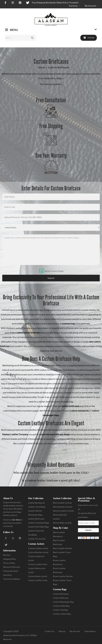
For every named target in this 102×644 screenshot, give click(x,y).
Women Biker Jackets (62, 523)
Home (42, 67)
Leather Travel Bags (37, 507)
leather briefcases (70, 406)
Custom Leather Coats (38, 580)
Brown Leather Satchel (63, 576)
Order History (90, 631)
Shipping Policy (10, 559)
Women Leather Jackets (63, 511)
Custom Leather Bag (62, 614)
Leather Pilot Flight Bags (39, 527)
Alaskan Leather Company (15, 434)
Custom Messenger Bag (63, 602)
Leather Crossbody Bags (39, 523)
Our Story (16, 520)
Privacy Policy (9, 563)
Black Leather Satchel (62, 548)
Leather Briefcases (36, 519)
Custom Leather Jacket (38, 548)
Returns (62, 631)
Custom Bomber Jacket (38, 552)
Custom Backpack (61, 594)
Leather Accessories (37, 539)
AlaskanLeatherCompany (14, 635)
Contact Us (50, 631)
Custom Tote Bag (60, 610)
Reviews (7, 555)
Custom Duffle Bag (61, 606)
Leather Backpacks (37, 503)
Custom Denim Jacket (38, 576)
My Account (75, 631)
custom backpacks (79, 411)
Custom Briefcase (61, 598)
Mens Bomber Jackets (63, 507)
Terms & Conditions (12, 579)
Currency (75, 6)
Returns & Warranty (12, 567)
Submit (51, 278)
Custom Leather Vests (38, 564)
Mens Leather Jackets (62, 503)
